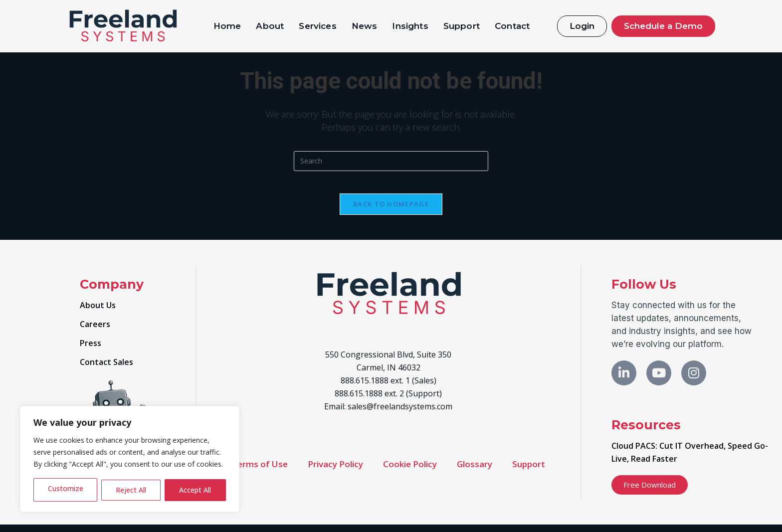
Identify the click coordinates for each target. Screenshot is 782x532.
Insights (410, 26)
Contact (512, 26)
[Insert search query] (391, 161)
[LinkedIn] (624, 380)
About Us (98, 313)
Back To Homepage (391, 211)
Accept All (195, 490)
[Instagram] (694, 380)
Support (462, 26)
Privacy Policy (335, 471)
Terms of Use (260, 471)
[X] (659, 380)
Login (582, 26)
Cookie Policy (410, 471)
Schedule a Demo (663, 26)
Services (317, 26)
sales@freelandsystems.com (400, 414)
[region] (130, 459)
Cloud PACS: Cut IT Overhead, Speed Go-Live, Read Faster (690, 460)
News (365, 26)
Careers (95, 332)
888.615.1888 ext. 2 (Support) (388, 401)
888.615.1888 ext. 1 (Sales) (389, 388)
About (270, 26)
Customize (65, 490)
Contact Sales (106, 369)
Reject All (131, 490)
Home (227, 26)
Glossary (475, 471)
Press (91, 351)
